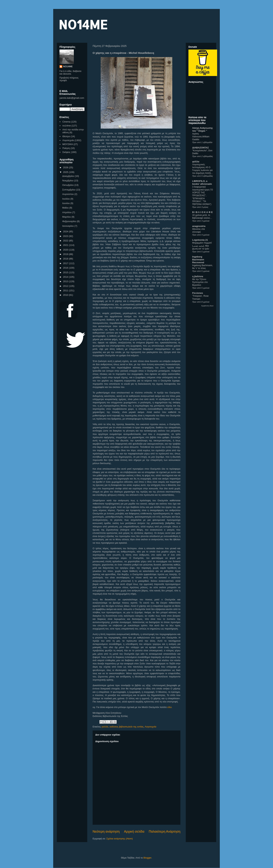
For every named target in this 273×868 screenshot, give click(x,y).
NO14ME (83, 24)
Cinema (66, 122)
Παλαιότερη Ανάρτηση (165, 832)
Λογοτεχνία (150, 727)
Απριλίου (67, 212)
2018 (66, 259)
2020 (66, 250)
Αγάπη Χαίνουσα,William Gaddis (201, 137)
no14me (67, 126)
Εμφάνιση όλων (207, 306)
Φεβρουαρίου (70, 221)
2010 (66, 295)
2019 (66, 254)
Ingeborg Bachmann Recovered (198, 260)
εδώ (170, 707)
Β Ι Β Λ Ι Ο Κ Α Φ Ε (202, 212)
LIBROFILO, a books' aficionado (202, 182)
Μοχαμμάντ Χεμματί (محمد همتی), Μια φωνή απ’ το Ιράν (202, 246)
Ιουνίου (66, 203)
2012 (66, 286)
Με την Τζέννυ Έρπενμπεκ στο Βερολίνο (200, 282)
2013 (66, 281)
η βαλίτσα (198, 276)
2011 (66, 290)
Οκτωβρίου (68, 185)
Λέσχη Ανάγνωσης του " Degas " (203, 129)
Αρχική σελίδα (134, 832)
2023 (66, 236)
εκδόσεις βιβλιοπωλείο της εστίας (126, 727)
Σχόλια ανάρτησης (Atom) (120, 839)
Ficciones (198, 293)
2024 (66, 231)
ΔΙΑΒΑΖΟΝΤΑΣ (201, 148)
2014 (66, 277)
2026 (66, 167)
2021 (66, 245)
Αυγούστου (68, 194)
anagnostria (199, 226)
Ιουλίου (66, 199)
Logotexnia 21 (200, 240)
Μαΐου (66, 208)
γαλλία (105, 727)
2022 (66, 241)
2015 (66, 272)
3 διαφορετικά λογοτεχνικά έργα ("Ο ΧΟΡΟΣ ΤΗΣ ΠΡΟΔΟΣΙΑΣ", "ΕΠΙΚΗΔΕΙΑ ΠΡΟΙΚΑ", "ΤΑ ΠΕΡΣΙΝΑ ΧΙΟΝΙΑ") (203, 195)
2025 (66, 172)
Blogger (147, 858)
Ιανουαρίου (68, 226)
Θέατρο (66, 136)
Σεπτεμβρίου (69, 190)
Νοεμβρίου (68, 181)
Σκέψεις (66, 152)
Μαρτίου (67, 217)
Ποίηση (66, 148)
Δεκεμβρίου (69, 176)
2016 (66, 268)
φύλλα (196, 162)
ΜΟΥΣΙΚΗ (68, 144)
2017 (66, 263)
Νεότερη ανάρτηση (106, 832)
